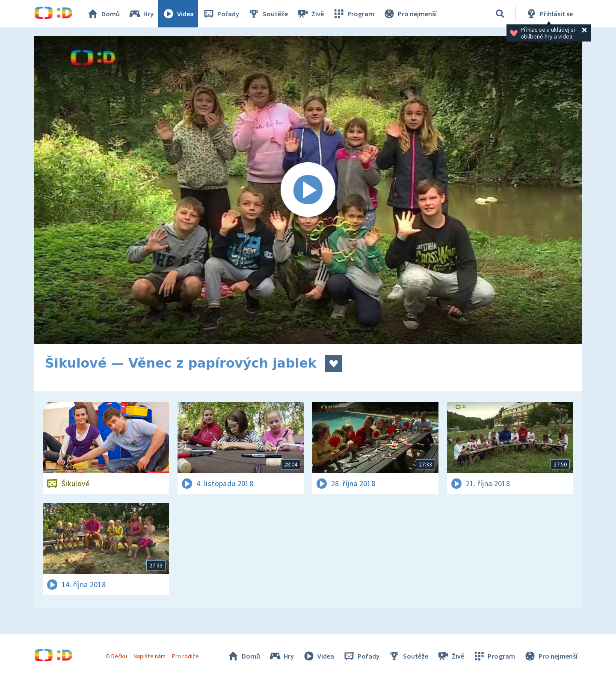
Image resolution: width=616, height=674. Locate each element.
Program (353, 14)
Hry (141, 14)
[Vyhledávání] (500, 14)
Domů (103, 14)
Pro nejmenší (410, 14)
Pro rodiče (185, 656)
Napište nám (149, 656)
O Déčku (116, 656)
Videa (178, 14)
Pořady (221, 14)
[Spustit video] (308, 190)
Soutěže (268, 14)
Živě (310, 14)
